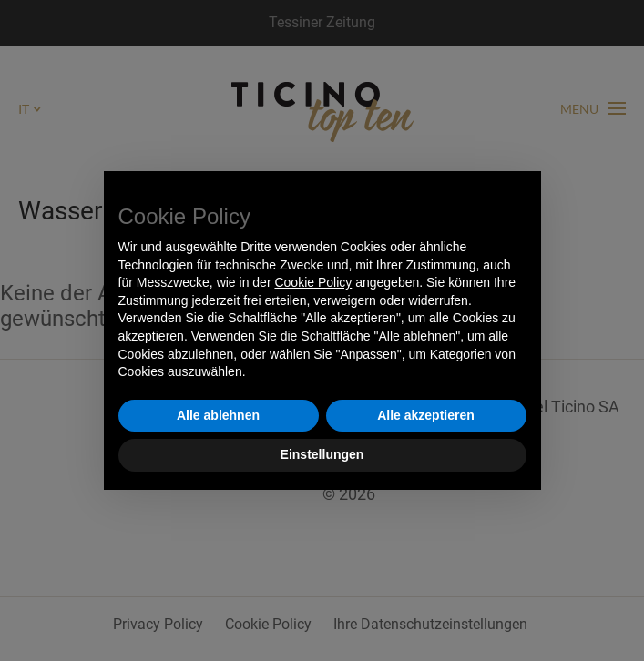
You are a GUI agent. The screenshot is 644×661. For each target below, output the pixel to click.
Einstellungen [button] (322, 454)
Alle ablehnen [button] (218, 415)
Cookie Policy (313, 282)
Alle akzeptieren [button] (426, 415)
